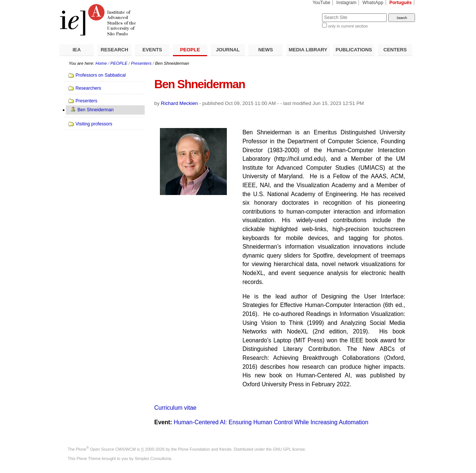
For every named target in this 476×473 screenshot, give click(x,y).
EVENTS (152, 50)
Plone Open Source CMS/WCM (106, 449)
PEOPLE (190, 50)
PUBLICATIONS (354, 50)
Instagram (347, 3)
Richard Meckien (180, 103)
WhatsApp (373, 3)
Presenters (141, 63)
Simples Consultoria (153, 458)
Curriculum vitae (176, 408)
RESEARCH (115, 50)
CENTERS (395, 50)
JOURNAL (228, 50)
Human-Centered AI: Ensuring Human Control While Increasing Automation (271, 422)
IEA (77, 50)
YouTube (322, 3)
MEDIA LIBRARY (308, 50)
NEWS (266, 50)
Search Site (304, 13)
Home (101, 63)
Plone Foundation (194, 449)
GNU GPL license (289, 449)
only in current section (348, 26)
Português (401, 3)
